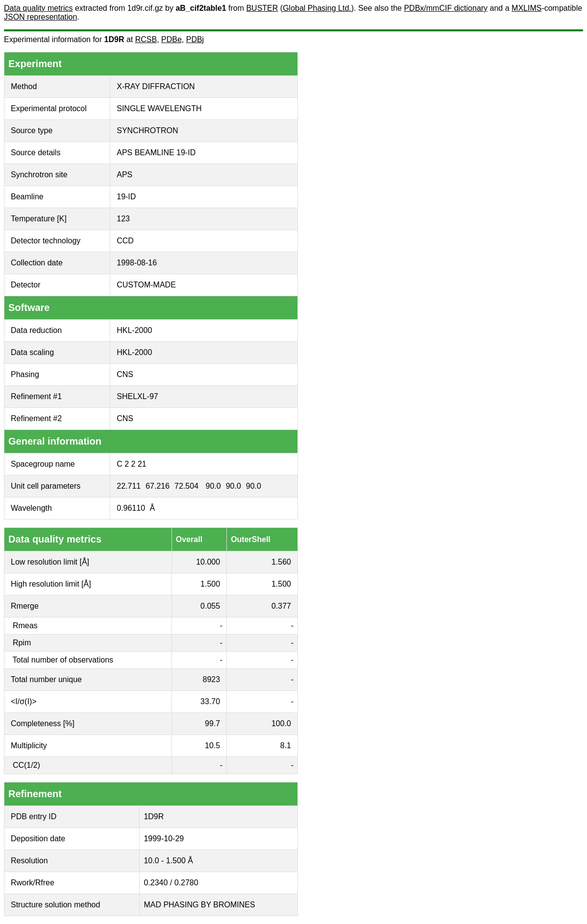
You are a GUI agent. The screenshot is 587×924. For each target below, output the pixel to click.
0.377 (281, 606)
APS (124, 175)
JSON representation (40, 17)
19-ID (126, 197)
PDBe (171, 39)
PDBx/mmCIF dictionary (446, 8)
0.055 (210, 606)
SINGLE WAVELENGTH (159, 108)
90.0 (213, 486)
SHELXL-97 (137, 396)
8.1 (286, 746)
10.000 (208, 562)
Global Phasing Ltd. (317, 8)
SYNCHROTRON (147, 130)
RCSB (146, 39)
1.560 (281, 562)
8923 (212, 679)
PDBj (195, 39)
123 (123, 219)
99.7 (212, 723)
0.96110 (131, 508)
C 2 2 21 (131, 464)
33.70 (210, 701)
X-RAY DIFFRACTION (156, 86)
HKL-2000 (134, 330)
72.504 (186, 486)
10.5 (212, 746)
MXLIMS (526, 8)
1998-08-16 (137, 263)
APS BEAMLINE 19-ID (156, 153)
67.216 (158, 486)
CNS (125, 374)
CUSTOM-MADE (146, 285)
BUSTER (262, 8)
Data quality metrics (38, 8)
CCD (125, 241)
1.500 (210, 584)
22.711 (129, 486)
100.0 (281, 723)
